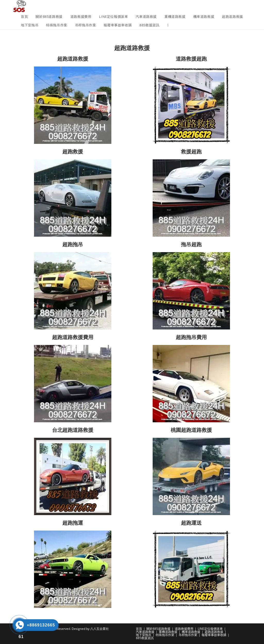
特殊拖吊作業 (165, 635)
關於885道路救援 (158, 629)
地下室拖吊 (144, 635)
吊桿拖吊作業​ (188, 635)
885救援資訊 (145, 638)
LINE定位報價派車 (210, 629)
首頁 (139, 629)
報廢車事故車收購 (214, 635)
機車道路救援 (191, 632)
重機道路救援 (168, 632)
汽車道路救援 (145, 632)
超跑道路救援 (214, 632)
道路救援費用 (184, 629)
